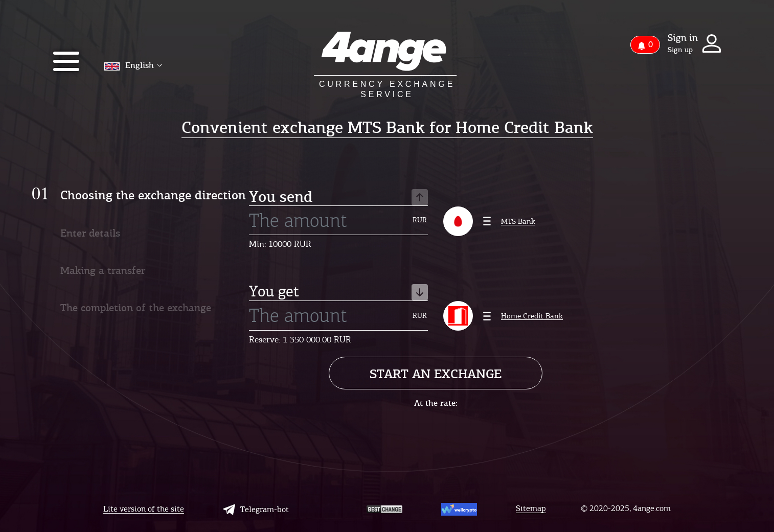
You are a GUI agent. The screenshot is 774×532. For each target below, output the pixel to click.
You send (338, 198)
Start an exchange (436, 374)
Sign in (683, 38)
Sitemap (531, 509)
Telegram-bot (256, 510)
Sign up (680, 50)
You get (338, 292)
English (133, 65)
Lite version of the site (144, 509)
